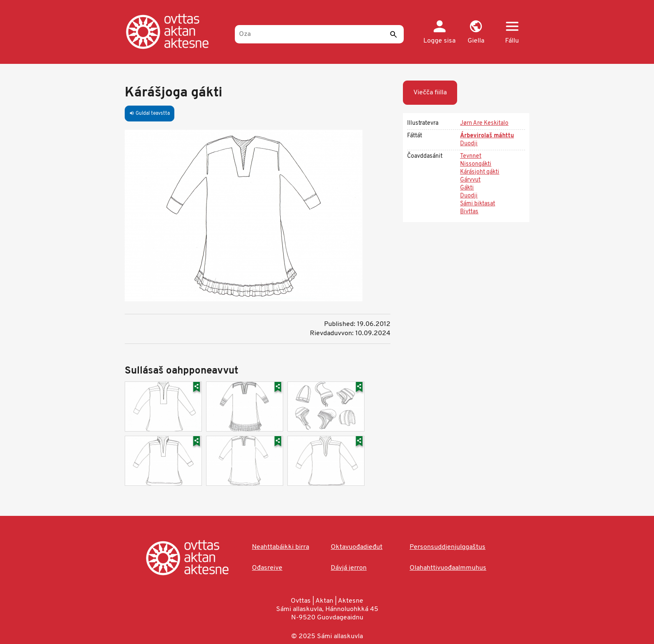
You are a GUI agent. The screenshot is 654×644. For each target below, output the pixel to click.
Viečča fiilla (430, 93)
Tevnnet (471, 156)
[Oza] (319, 34)
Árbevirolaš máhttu (487, 136)
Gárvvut (470, 180)
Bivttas (469, 212)
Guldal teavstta (150, 114)
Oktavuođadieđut (357, 547)
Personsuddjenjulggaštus (448, 547)
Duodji (469, 144)
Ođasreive (267, 568)
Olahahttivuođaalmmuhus (448, 568)
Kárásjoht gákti (480, 172)
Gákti (467, 188)
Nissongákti (476, 164)
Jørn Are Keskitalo (484, 123)
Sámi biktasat (478, 204)
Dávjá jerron (349, 568)
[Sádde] (393, 34)
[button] (476, 33)
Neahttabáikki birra (280, 547)
